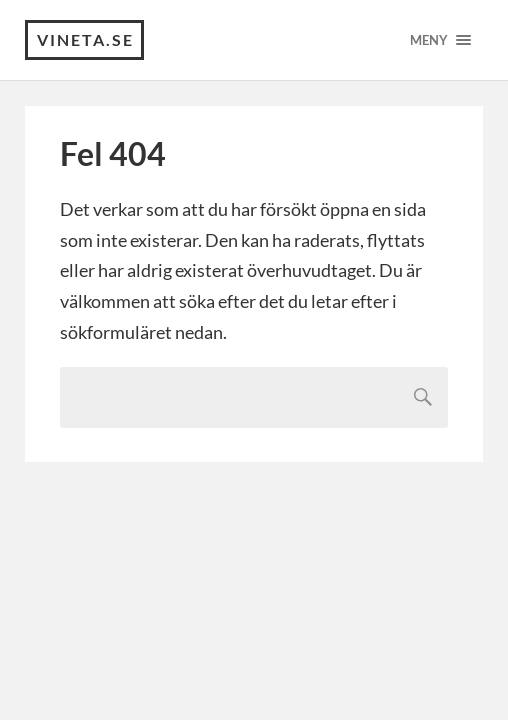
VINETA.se (85, 39)
